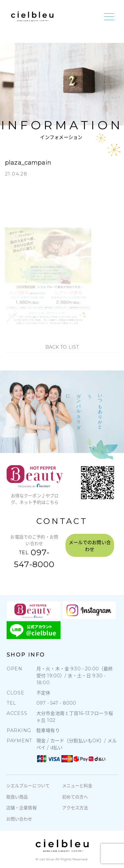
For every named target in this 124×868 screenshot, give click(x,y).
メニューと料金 (77, 786)
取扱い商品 (17, 797)
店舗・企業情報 (21, 808)
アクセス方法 (75, 808)
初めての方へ (75, 797)
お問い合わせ (19, 819)
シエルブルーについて (28, 786)
